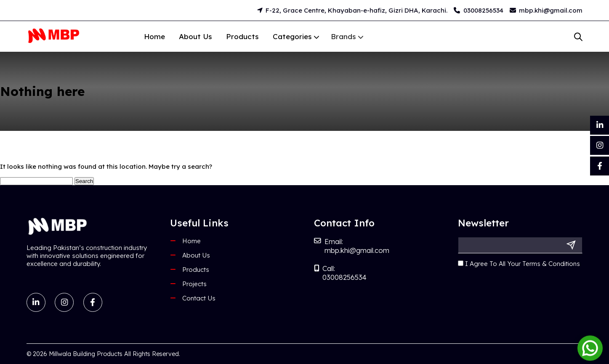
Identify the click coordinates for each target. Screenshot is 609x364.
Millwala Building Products (86, 354)
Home (154, 36)
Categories (291, 36)
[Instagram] (600, 145)
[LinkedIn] (600, 125)
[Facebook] (600, 166)
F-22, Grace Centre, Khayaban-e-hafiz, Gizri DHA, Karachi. (352, 10)
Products (242, 36)
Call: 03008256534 (340, 273)
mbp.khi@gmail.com (546, 10)
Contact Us (199, 298)
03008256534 (479, 10)
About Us (195, 36)
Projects (194, 284)
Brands (332, 36)
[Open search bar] (578, 37)
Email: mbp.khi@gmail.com (352, 246)
